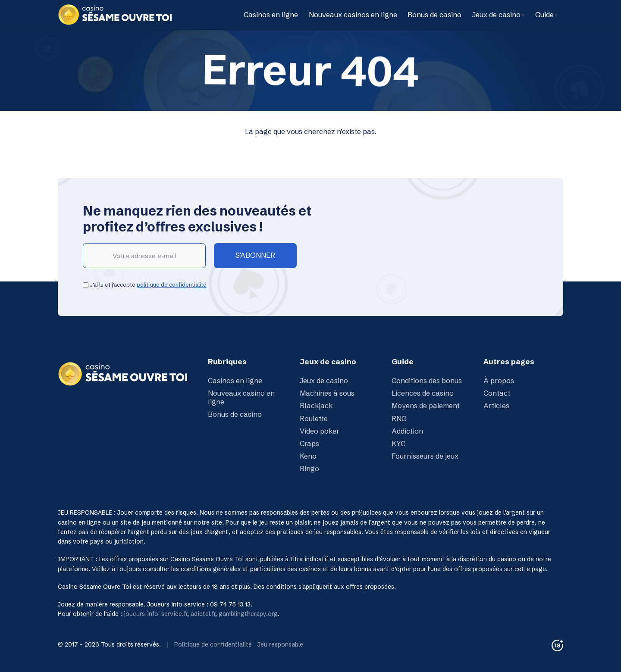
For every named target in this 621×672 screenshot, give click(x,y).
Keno (308, 456)
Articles (496, 406)
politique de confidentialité (172, 284)
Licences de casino (423, 393)
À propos (499, 381)
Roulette (314, 419)
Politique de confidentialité (213, 644)
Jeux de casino (496, 15)
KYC (398, 444)
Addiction (407, 431)
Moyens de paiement (426, 406)
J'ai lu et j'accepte (145, 284)
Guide (544, 15)
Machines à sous (327, 393)
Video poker (320, 431)
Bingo (309, 469)
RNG (399, 419)
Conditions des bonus (427, 381)
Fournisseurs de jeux (425, 456)
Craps (309, 444)
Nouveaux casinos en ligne (353, 15)
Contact (497, 393)
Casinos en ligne (271, 15)
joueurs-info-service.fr (155, 614)
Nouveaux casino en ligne (241, 397)
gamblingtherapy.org (248, 614)
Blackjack (316, 406)
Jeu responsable (280, 644)
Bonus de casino (434, 15)
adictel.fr (203, 614)
